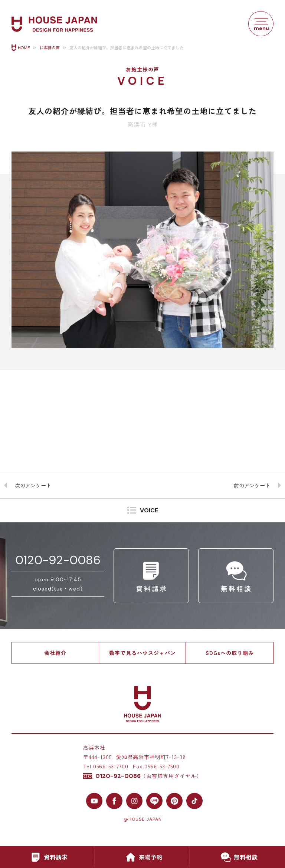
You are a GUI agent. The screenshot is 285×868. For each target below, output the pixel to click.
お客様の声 (50, 48)
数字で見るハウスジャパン (142, 653)
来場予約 (142, 857)
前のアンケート (252, 485)
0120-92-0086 (58, 560)
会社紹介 (55, 653)
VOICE (149, 511)
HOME (24, 48)
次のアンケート (33, 485)
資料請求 (47, 857)
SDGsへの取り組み (230, 653)
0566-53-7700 (111, 766)
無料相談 (237, 857)
